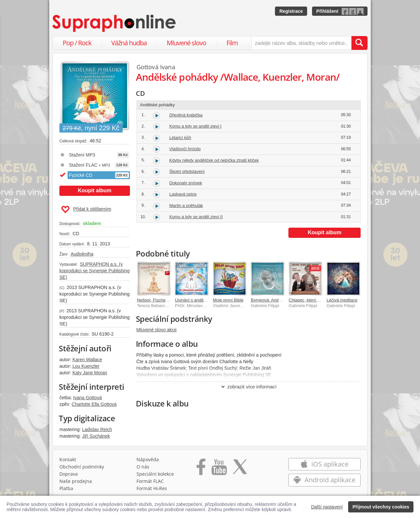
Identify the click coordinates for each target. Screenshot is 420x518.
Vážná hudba (129, 43)
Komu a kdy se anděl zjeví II (196, 217)
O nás (143, 467)
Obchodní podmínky (82, 467)
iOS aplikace (324, 464)
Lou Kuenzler (86, 366)
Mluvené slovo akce (157, 330)
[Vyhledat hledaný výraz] (359, 43)
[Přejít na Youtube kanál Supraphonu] (219, 469)
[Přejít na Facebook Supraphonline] (201, 469)
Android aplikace (324, 480)
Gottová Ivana (156, 67)
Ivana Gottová (87, 398)
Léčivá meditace (342, 300)
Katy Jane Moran (90, 373)
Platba (66, 488)
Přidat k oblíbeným (86, 210)
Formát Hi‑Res (152, 488)
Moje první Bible (228, 300)
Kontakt (68, 459)
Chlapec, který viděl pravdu (315, 300)
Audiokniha (82, 254)
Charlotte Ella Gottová (94, 404)
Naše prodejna (76, 481)
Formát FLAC (150, 481)
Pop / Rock (77, 43)
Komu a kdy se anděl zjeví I (195, 126)
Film (232, 43)
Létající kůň (180, 138)
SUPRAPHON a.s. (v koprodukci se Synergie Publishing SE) (94, 271)
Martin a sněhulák (186, 206)
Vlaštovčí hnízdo (185, 149)
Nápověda (148, 459)
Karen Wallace (87, 360)
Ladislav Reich (97, 429)
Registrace (291, 11)
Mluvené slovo (186, 43)
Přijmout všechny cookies (381, 507)
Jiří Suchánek (96, 436)
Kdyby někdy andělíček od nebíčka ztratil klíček (214, 160)
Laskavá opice (183, 194)
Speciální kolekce (155, 474)
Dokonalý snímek (186, 183)
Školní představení (187, 171)
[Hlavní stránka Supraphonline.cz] (115, 23)
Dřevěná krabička (186, 115)
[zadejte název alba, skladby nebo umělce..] (301, 43)
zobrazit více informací (249, 387)
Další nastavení (327, 507)
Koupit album (94, 190)
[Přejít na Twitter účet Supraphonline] (240, 469)
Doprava (69, 474)
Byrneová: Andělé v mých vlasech (283, 300)
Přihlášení (327, 11)
